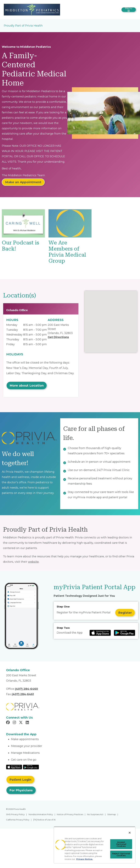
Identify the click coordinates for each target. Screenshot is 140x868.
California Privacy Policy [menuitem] (18, 820)
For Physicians (21, 790)
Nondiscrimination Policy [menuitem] (41, 814)
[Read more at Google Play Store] (124, 633)
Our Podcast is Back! (20, 246)
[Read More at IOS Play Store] (14, 767)
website (33, 562)
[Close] (130, 833)
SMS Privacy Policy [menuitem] (15, 814)
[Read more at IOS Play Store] (100, 633)
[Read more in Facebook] (8, 723)
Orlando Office (17, 310)
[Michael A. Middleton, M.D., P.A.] (32, 9)
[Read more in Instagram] (15, 723)
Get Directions (58, 337)
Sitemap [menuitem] (112, 814)
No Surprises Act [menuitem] (95, 814)
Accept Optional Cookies (121, 844)
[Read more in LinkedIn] (28, 723)
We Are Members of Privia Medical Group (67, 252)
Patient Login (20, 780)
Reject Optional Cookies (121, 854)
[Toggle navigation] (129, 10)
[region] (95, 845)
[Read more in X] (21, 723)
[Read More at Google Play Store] (31, 767)
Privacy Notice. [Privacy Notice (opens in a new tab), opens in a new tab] (85, 859)
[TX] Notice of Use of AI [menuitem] (44, 820)
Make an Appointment (23, 182)
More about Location (27, 386)
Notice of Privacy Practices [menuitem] (70, 814)
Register (125, 613)
